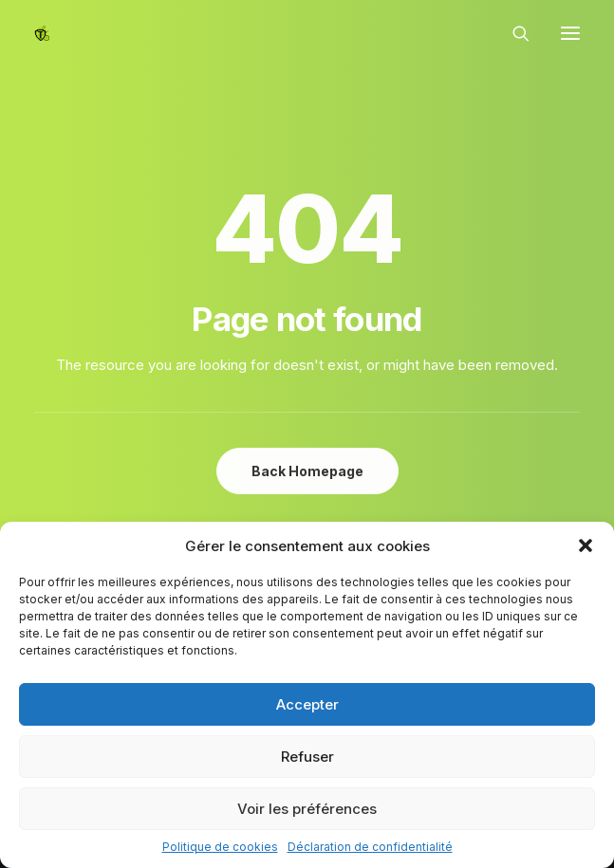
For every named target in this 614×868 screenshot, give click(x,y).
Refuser (307, 757)
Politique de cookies (220, 847)
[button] (586, 545)
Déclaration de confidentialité (370, 847)
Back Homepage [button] (307, 471)
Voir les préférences (307, 809)
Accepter (307, 704)
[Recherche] (512, 33)
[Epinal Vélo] (42, 33)
